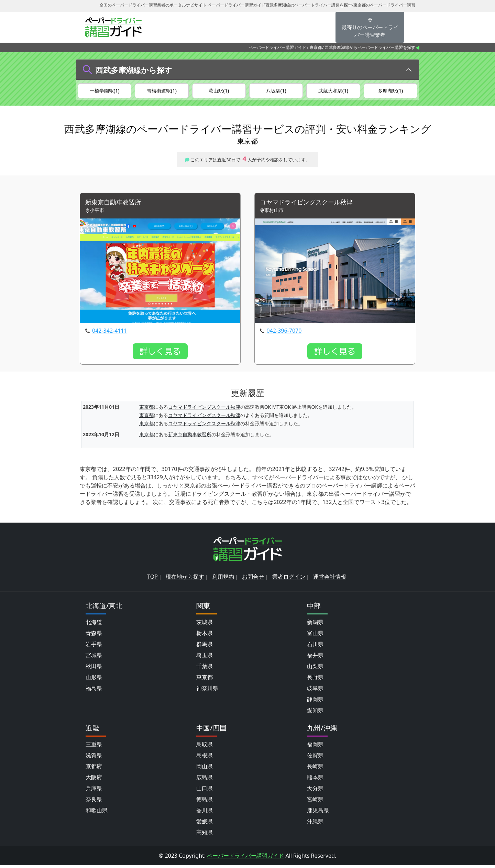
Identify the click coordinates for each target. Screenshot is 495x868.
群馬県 (205, 647)
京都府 (94, 769)
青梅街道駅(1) (162, 91)
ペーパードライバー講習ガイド (277, 47)
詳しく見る (160, 354)
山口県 (205, 791)
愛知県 (315, 713)
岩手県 (94, 647)
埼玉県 (205, 658)
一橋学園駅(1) (105, 91)
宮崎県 (315, 802)
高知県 (205, 835)
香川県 (205, 813)
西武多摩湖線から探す (134, 70)
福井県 (315, 658)
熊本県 (315, 780)
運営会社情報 (330, 579)
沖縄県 (315, 824)
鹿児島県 (318, 813)
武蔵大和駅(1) (333, 91)
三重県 (94, 747)
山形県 (94, 680)
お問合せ (253, 579)
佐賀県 (315, 758)
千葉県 (205, 669)
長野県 (315, 680)
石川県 (315, 647)
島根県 (205, 758)
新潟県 (315, 625)
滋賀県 (94, 758)
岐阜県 (315, 691)
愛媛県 (205, 824)
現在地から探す (185, 579)
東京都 (316, 47)
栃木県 (205, 636)
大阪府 (94, 780)
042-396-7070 (284, 334)
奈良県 (94, 802)
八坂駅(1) (276, 91)
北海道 (94, 625)
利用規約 (223, 579)
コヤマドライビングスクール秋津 (311, 205)
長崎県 (315, 769)
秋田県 (94, 669)
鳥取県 (205, 747)
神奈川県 (207, 691)
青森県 (94, 636)
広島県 (205, 780)
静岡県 (315, 702)
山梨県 (315, 669)
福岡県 (315, 747)
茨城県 (205, 625)
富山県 (315, 636)
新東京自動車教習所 (116, 205)
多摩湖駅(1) (390, 91)
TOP (152, 579)
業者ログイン (289, 579)
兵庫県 (94, 791)
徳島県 (205, 802)
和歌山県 (97, 813)
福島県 (94, 691)
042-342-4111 (110, 334)
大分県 (315, 791)
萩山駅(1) (219, 91)
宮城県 (94, 658)
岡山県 (205, 769)
